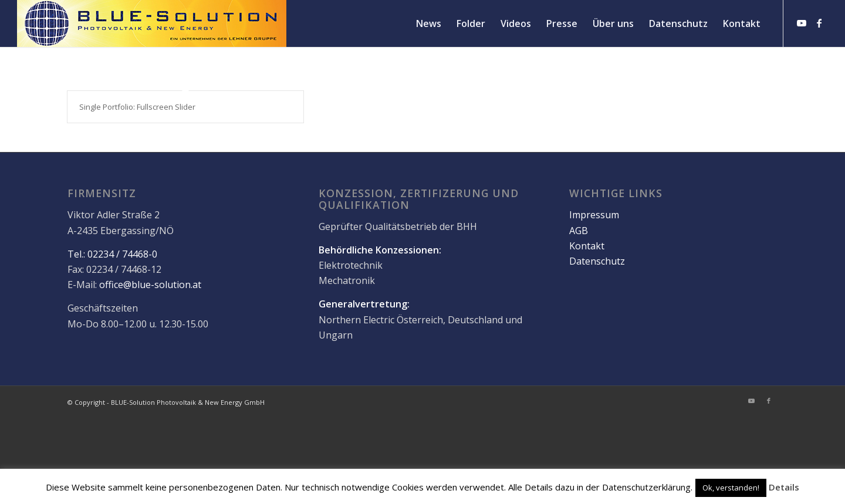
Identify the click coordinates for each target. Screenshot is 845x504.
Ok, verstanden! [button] (731, 488)
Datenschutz (597, 262)
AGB (579, 231)
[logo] (152, 23)
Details (784, 487)
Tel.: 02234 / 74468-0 (112, 255)
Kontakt (587, 246)
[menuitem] (429, 23)
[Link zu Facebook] (819, 23)
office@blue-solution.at (150, 286)
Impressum (594, 215)
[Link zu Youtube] (802, 23)
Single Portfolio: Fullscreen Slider (137, 107)
